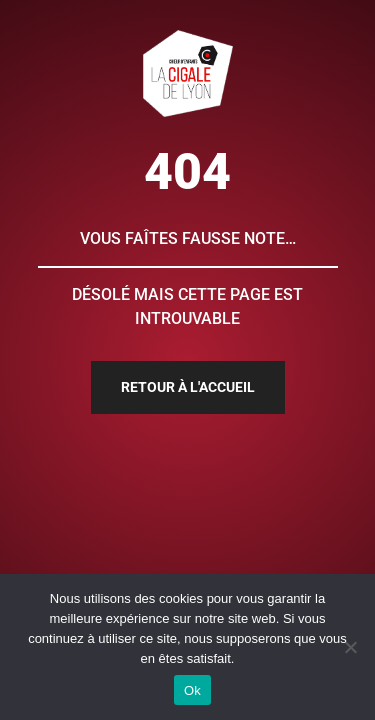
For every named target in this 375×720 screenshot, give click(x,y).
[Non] (350, 647)
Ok (192, 690)
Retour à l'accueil (188, 387)
